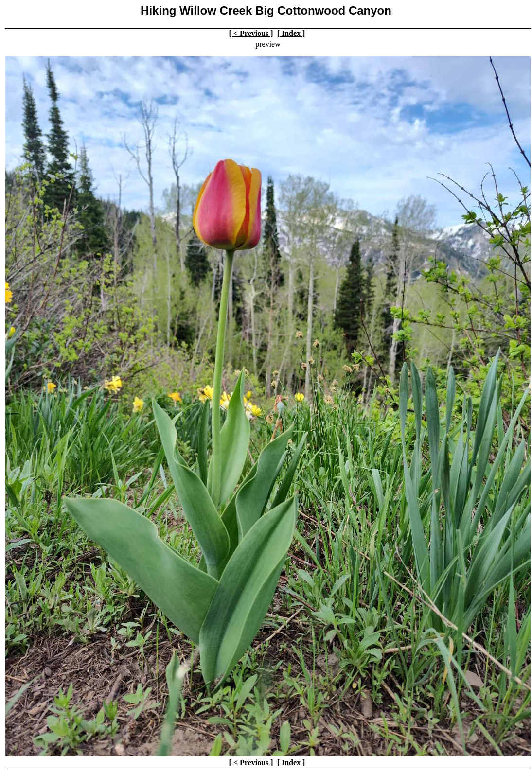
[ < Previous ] (251, 33)
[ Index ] (291, 33)
